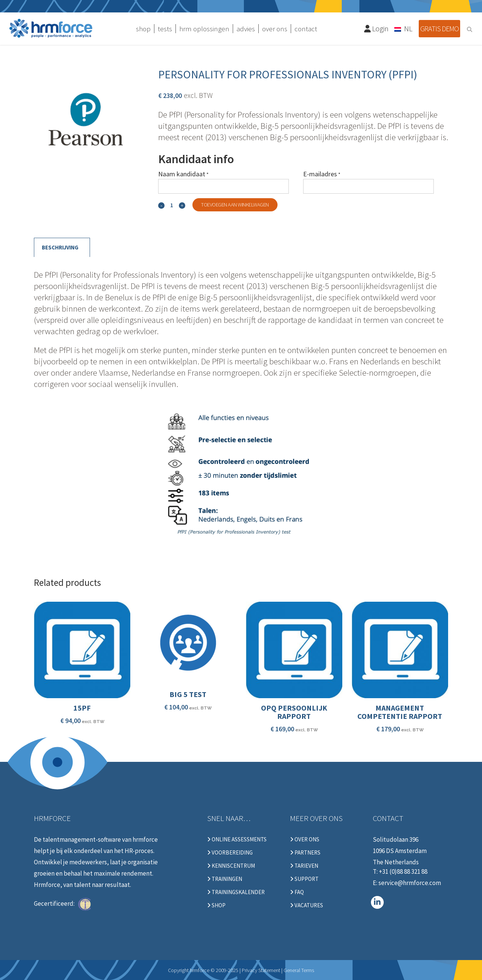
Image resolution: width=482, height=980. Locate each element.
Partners (305, 853)
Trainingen (225, 879)
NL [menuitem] (408, 28)
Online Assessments (237, 839)
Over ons (305, 839)
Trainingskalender (236, 892)
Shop (216, 905)
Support (304, 879)
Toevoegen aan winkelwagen (235, 205)
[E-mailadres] (368, 186)
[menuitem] (404, 28)
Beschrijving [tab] (60, 247)
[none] (404, 28)
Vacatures (307, 905)
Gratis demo (439, 28)
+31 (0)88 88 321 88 (403, 871)
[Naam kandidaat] (223, 186)
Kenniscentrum (231, 866)
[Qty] (172, 205)
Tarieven (304, 866)
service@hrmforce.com (410, 883)
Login (377, 28)
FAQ (297, 892)
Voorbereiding (230, 853)
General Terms (299, 970)
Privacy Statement (261, 970)
